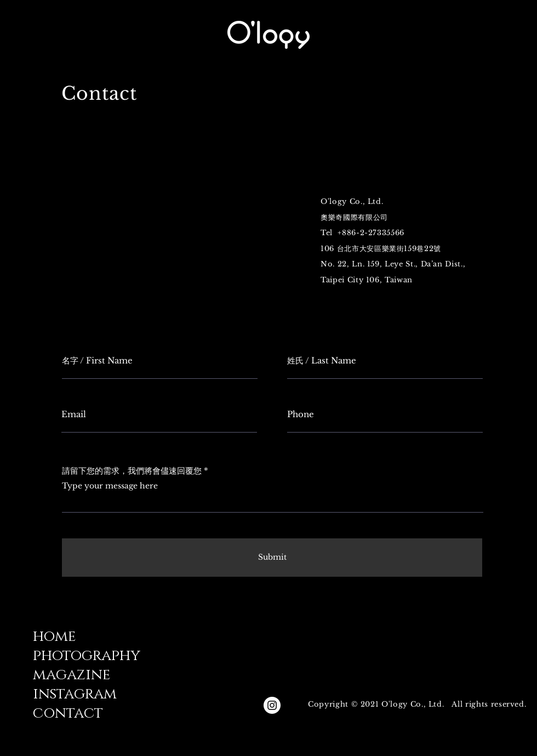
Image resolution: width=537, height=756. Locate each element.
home (54, 637)
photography (87, 656)
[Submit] (272, 558)
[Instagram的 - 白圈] (272, 705)
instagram (75, 694)
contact (68, 714)
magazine (72, 675)
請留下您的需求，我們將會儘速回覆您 (132, 471)
